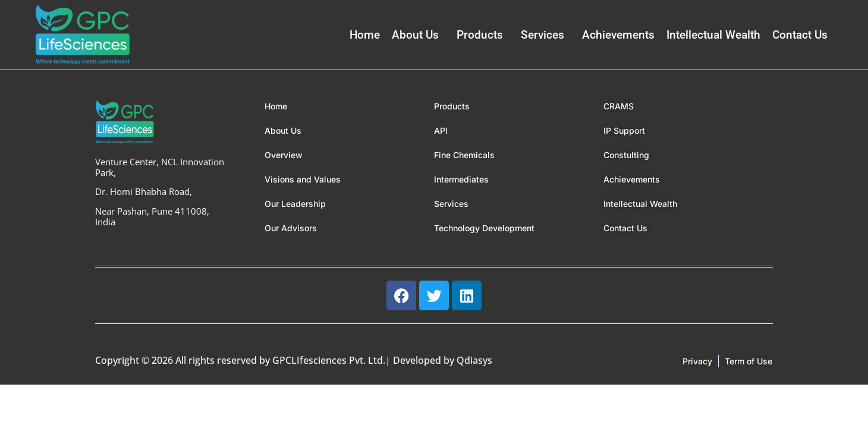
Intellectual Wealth (713, 35)
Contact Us (800, 35)
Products (480, 35)
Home (365, 35)
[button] (418, 35)
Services (542, 35)
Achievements (618, 35)
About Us (415, 35)
